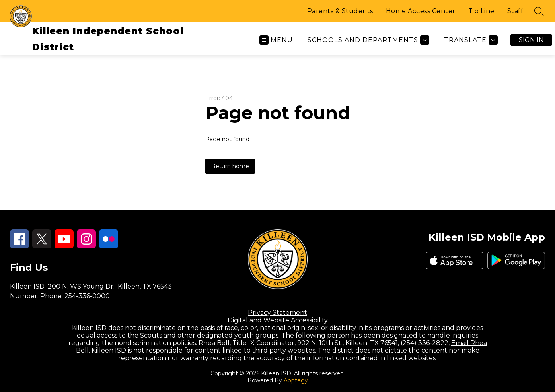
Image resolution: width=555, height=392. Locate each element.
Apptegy (296, 380)
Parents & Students (340, 11)
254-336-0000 (87, 296)
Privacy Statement (277, 313)
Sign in (531, 40)
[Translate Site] (470, 40)
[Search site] (539, 11)
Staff (515, 11)
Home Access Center (421, 11)
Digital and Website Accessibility (278, 320)
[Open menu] (276, 40)
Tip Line (481, 11)
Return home (230, 166)
